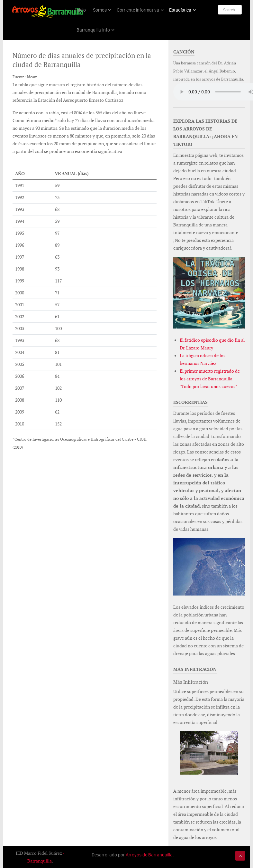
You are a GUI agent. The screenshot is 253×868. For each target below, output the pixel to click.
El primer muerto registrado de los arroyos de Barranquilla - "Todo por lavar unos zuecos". (210, 379)
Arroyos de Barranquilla (149, 855)
